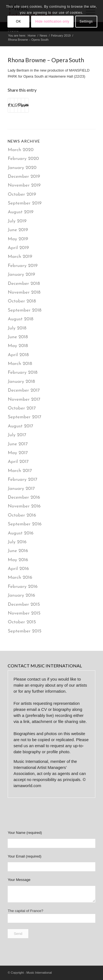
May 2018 (18, 346)
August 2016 (21, 533)
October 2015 (22, 622)
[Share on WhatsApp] (16, 105)
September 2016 (25, 524)
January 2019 (21, 275)
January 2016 (21, 595)
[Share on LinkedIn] (23, 105)
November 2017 (24, 399)
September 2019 (25, 203)
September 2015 (25, 631)
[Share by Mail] (27, 105)
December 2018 (24, 284)
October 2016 (22, 515)
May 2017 (18, 453)
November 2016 (24, 506)
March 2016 (20, 578)
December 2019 (24, 177)
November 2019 (24, 185)
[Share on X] (12, 105)
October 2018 (22, 301)
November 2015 (24, 613)
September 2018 (25, 310)
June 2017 (18, 444)
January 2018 (21, 382)
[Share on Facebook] (9, 105)
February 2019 (23, 266)
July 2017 (17, 435)
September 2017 (24, 417)
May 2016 (18, 560)
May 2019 (18, 239)
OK (19, 21)
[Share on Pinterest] (19, 105)
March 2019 (20, 257)
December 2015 (24, 604)
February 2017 (23, 480)
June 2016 (18, 551)
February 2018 (23, 372)
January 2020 (22, 168)
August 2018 (20, 319)
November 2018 (24, 292)
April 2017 (18, 462)
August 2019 (21, 212)
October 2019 (22, 194)
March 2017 (20, 471)
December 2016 (24, 497)
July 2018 (17, 328)
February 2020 (23, 159)
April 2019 (18, 248)
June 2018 (18, 337)
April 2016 (18, 569)
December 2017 (24, 390)
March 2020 (21, 150)
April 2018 (18, 355)
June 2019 (18, 230)
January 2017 (21, 489)
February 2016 (23, 587)
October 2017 (22, 408)
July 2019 (17, 221)
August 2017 (20, 426)
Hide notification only (52, 21)
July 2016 (17, 542)
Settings (86, 21)
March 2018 (20, 364)
